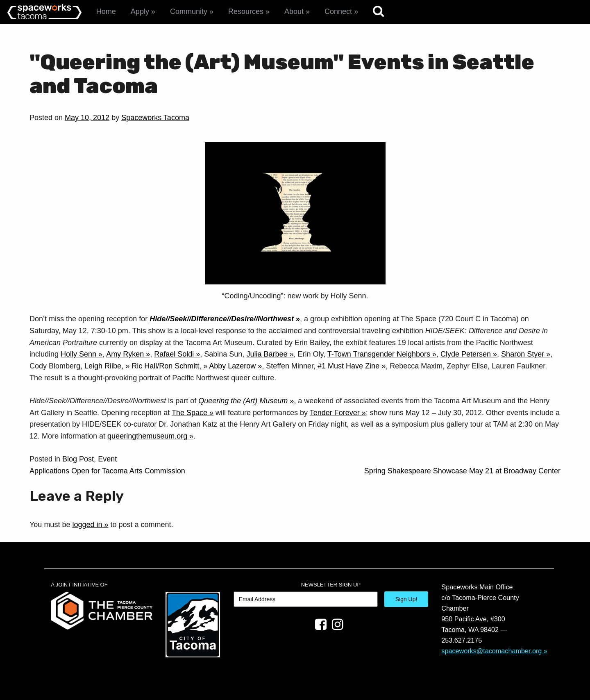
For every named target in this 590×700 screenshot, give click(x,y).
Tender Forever (335, 413)
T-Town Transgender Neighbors (379, 354)
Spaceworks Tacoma (155, 118)
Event (107, 459)
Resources (246, 11)
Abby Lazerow (232, 366)
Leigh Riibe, (104, 366)
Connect (338, 11)
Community (189, 11)
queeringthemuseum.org (147, 436)
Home (106, 11)
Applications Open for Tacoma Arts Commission (107, 471)
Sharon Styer (523, 354)
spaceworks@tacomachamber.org (491, 651)
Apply (140, 11)
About (294, 11)
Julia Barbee (267, 354)
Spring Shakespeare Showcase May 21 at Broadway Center (462, 471)
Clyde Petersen (466, 354)
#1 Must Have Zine (348, 366)
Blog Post (78, 459)
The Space (189, 413)
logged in (87, 525)
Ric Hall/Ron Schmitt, (166, 366)
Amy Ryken (125, 354)
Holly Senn (78, 354)
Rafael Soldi (174, 354)
